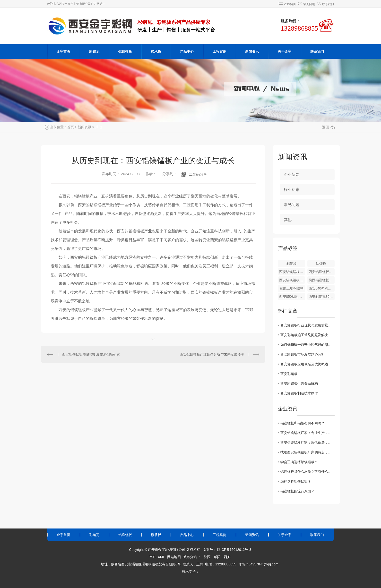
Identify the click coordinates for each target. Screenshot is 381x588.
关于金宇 (285, 51)
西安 (227, 557)
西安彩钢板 (289, 374)
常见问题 (309, 4)
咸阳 (217, 557)
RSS (152, 557)
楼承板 (156, 51)
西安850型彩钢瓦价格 (292, 297)
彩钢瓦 (94, 51)
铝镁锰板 (125, 51)
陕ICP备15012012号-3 (234, 550)
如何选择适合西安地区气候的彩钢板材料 (307, 345)
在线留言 (290, 4)
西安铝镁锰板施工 (322, 272)
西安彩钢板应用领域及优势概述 (304, 364)
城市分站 (190, 557)
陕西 (207, 557)
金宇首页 (63, 51)
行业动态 (292, 190)
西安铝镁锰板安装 (292, 280)
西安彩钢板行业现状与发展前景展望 (307, 325)
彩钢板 (292, 264)
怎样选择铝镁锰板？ (296, 481)
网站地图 (174, 557)
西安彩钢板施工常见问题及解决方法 (307, 335)
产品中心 (187, 51)
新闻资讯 (252, 51)
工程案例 (219, 51)
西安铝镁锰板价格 (292, 272)
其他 (99, 127)
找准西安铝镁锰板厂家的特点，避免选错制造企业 (307, 452)
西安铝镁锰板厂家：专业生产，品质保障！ (307, 433)
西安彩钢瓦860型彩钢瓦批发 (322, 297)
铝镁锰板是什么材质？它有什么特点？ (307, 472)
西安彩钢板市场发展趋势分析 (303, 354)
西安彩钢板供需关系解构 (299, 383)
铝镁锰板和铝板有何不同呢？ (303, 423)
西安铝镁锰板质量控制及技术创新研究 (91, 354)
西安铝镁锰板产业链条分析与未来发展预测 (212, 354)
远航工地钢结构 (292, 288)
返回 (329, 127)
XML (161, 557)
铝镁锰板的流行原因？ (297, 491)
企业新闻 (292, 175)
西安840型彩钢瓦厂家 (322, 288)
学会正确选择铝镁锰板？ (299, 462)
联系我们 (328, 4)
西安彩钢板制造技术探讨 (299, 393)
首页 (70, 127)
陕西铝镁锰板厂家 (322, 280)
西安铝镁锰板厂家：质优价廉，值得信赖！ (307, 443)
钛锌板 (321, 264)
